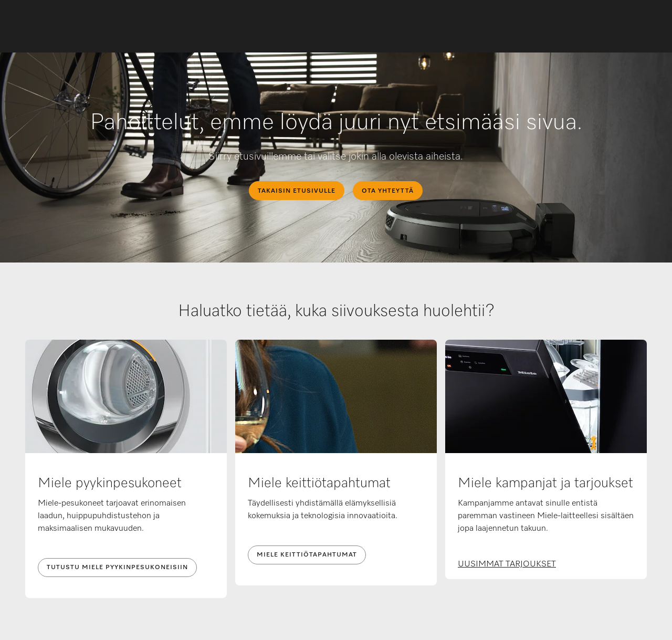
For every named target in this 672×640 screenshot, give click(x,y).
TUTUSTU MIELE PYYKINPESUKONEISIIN (117, 568)
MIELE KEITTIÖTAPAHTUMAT (307, 555)
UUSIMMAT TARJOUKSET (507, 564)
